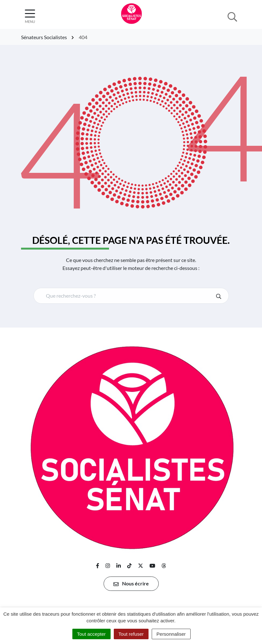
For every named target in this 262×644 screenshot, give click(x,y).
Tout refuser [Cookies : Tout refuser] (131, 634)
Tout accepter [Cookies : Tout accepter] (91, 634)
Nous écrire (131, 584)
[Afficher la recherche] (232, 16)
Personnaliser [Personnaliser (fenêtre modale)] (171, 634)
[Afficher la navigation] (30, 16)
